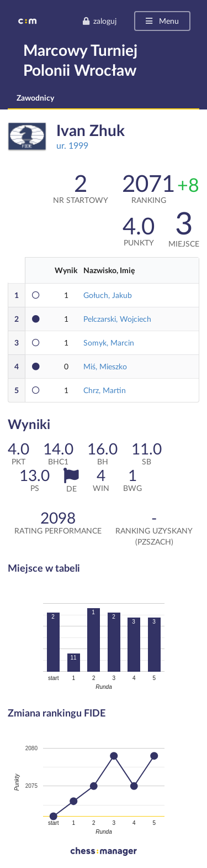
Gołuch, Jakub (108, 295)
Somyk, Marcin (109, 343)
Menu (161, 21)
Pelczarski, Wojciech (117, 319)
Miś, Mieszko (105, 366)
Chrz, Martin (105, 390)
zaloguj (99, 21)
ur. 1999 (72, 145)
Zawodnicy (35, 98)
